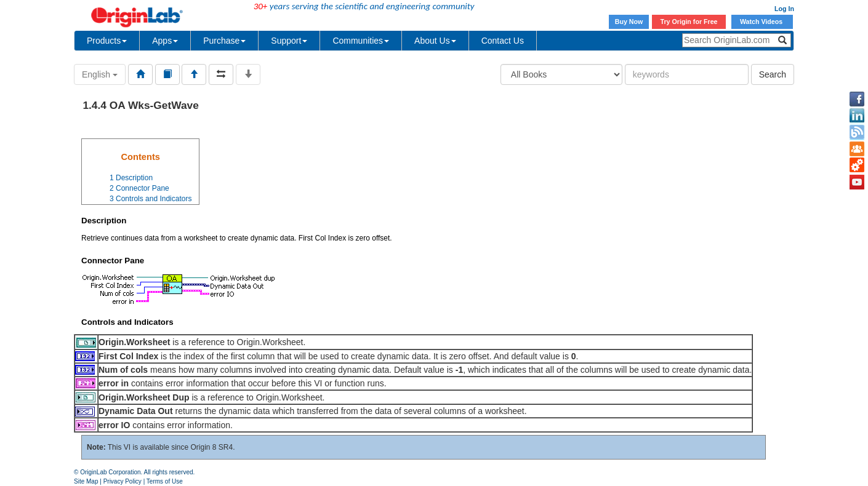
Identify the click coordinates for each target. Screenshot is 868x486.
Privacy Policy (123, 481)
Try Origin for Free (689, 22)
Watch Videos (762, 22)
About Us (435, 41)
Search (773, 74)
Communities (361, 41)
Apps (165, 41)
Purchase (224, 41)
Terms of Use (165, 481)
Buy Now (629, 22)
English (100, 74)
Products (107, 41)
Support (289, 41)
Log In (784, 9)
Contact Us (503, 41)
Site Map (86, 481)
